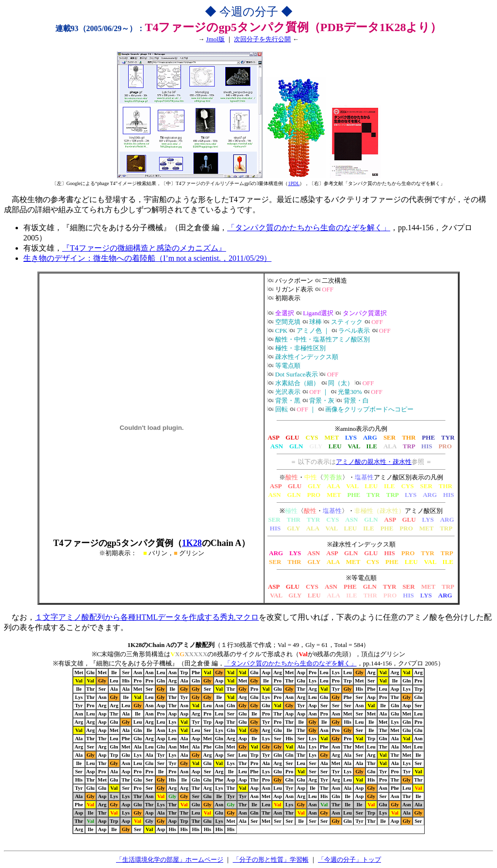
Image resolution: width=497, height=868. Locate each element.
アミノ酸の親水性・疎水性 (374, 462)
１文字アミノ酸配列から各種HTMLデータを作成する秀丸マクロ (147, 617)
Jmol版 (215, 39)
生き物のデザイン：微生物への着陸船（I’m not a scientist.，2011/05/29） (147, 258)
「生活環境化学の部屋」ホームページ (170, 859)
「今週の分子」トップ (349, 859)
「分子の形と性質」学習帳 (271, 859)
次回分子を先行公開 (262, 39)
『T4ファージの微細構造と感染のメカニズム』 (144, 248)
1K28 (192, 543)
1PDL (294, 183)
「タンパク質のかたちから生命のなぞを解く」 (309, 228)
